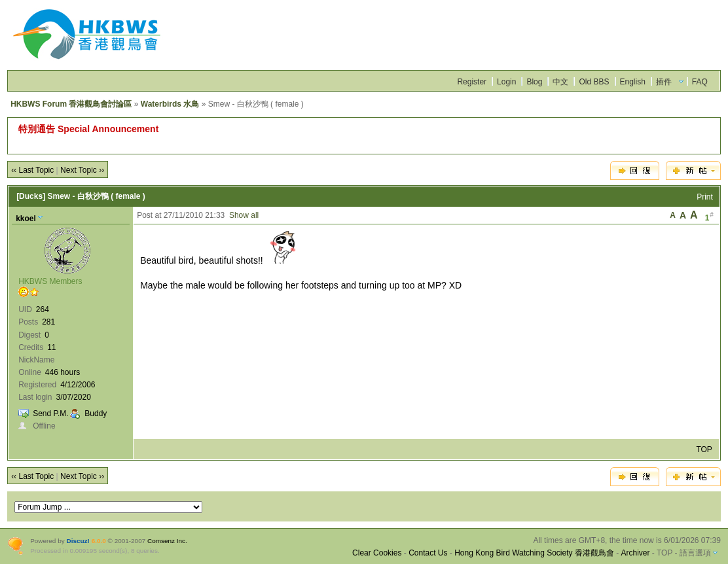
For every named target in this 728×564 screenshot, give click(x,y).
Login (506, 82)
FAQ (700, 82)
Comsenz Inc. (167, 541)
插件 (664, 82)
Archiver (636, 553)
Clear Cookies (377, 553)
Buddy (96, 414)
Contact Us (428, 553)
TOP (704, 449)
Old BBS (594, 82)
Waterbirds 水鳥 (170, 104)
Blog (534, 82)
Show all (244, 215)
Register (472, 82)
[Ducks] (31, 196)
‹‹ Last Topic (32, 170)
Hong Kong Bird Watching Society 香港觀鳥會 (534, 553)
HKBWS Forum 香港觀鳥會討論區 (71, 104)
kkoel (26, 219)
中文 (560, 82)
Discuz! (78, 541)
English (633, 82)
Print (705, 197)
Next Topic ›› (82, 170)
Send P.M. (50, 414)
